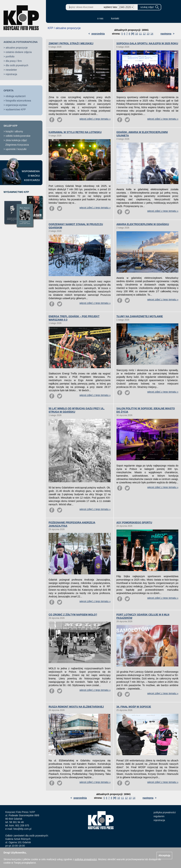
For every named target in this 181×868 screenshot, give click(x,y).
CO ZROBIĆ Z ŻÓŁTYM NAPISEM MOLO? (73, 615)
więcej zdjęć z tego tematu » (95, 119)
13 (148, 34)
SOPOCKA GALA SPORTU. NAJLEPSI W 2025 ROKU (147, 43)
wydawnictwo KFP (16, 109)
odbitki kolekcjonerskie (18, 136)
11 (141, 34)
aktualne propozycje (17, 48)
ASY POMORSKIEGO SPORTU (134, 522)
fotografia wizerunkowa (18, 101)
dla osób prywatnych (17, 65)
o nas (100, 18)
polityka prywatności (165, 812)
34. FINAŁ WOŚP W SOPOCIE (134, 707)
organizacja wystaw (16, 105)
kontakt (115, 18)
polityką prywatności (86, 859)
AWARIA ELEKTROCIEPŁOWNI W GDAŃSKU (143, 224)
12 (144, 34)
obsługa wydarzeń (16, 96)
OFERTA (9, 91)
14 (152, 34)
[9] (133, 34)
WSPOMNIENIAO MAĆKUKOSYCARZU (31, 176)
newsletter (11, 70)
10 (137, 34)
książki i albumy (14, 131)
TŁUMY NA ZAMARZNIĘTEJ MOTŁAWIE (140, 316)
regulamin (159, 816)
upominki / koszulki (16, 149)
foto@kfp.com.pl (22, 829)
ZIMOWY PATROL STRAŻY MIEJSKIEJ (71, 43)
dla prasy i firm (14, 61)
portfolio (10, 56)
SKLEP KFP (10, 126)
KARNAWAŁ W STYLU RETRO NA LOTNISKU (75, 132)
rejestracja (11, 74)
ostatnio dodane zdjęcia (19, 52)
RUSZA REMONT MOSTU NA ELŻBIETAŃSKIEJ (76, 707)
